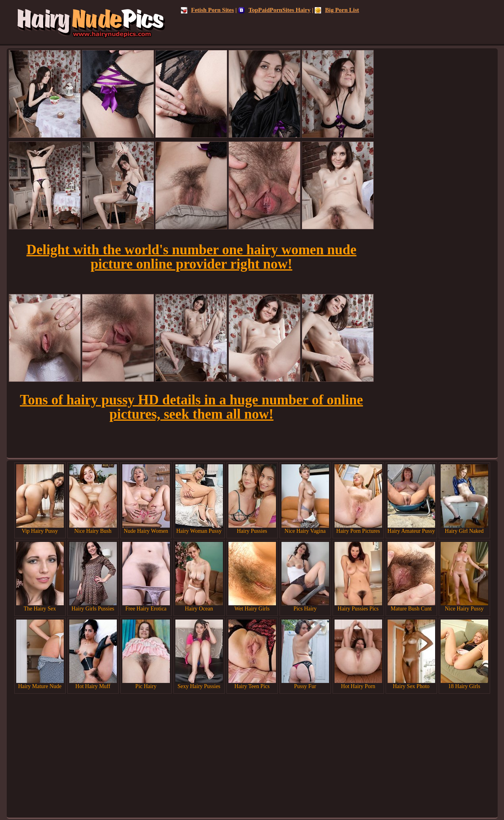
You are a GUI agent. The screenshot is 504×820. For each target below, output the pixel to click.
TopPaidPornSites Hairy (275, 10)
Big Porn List (337, 10)
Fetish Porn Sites (207, 10)
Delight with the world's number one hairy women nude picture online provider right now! (192, 257)
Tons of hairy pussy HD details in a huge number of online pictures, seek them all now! (191, 407)
